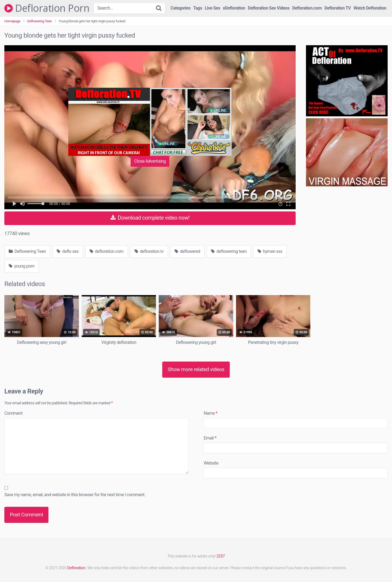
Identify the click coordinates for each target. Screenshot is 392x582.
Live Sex (212, 8)
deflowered (187, 251)
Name (211, 413)
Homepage (12, 21)
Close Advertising (150, 161)
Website (211, 463)
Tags (198, 8)
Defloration (76, 568)
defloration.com (107, 251)
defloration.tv (149, 251)
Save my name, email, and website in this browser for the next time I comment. (75, 495)
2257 (220, 556)
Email (210, 438)
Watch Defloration (370, 8)
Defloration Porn (47, 8)
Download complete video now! (150, 218)
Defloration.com (307, 8)
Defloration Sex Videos (269, 8)
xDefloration (234, 8)
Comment (13, 413)
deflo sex (68, 251)
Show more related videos (196, 369)
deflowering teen (229, 251)
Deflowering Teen (40, 21)
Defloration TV (338, 8)
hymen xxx (270, 251)
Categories (181, 8)
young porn (22, 266)
